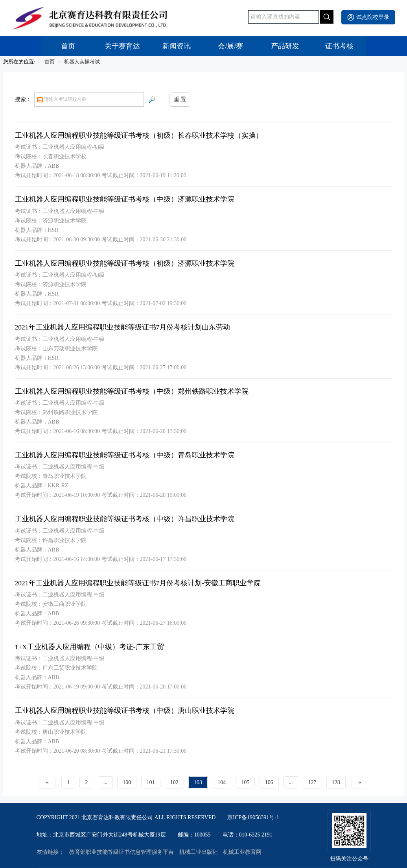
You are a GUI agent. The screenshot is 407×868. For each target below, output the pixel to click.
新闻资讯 (177, 46)
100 (127, 782)
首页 (68, 46)
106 (269, 782)
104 (222, 782)
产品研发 (285, 46)
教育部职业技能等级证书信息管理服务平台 (122, 852)
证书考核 (339, 46)
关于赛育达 (122, 46)
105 (245, 782)
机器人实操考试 (82, 62)
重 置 (180, 99)
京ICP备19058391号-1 (253, 818)
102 (174, 782)
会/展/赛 (230, 46)
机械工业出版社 (199, 852)
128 (336, 782)
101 (151, 782)
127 (312, 782)
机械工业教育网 (242, 852)
